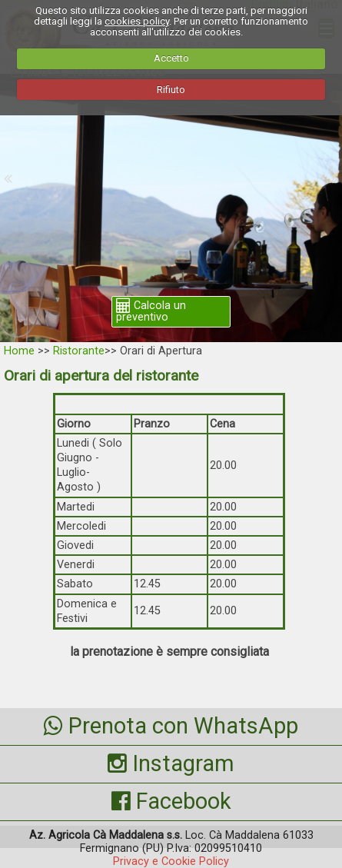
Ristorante (79, 351)
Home (19, 351)
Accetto (171, 58)
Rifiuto (171, 90)
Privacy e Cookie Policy (171, 861)
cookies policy (137, 21)
